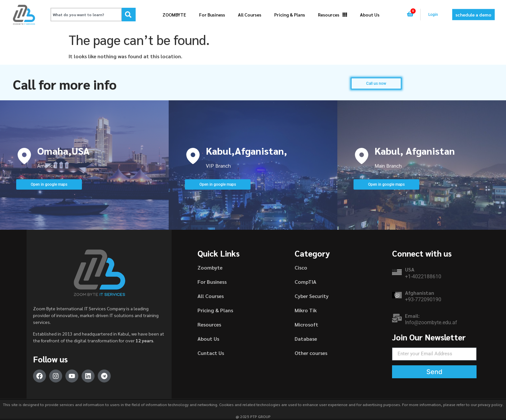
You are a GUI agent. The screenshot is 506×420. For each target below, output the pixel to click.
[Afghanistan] (397, 295)
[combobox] (86, 15)
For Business (212, 15)
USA (410, 269)
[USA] (397, 272)
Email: (412, 316)
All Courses (250, 15)
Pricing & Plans (290, 15)
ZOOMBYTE (174, 15)
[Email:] (397, 318)
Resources (332, 15)
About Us (370, 15)
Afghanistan (420, 293)
